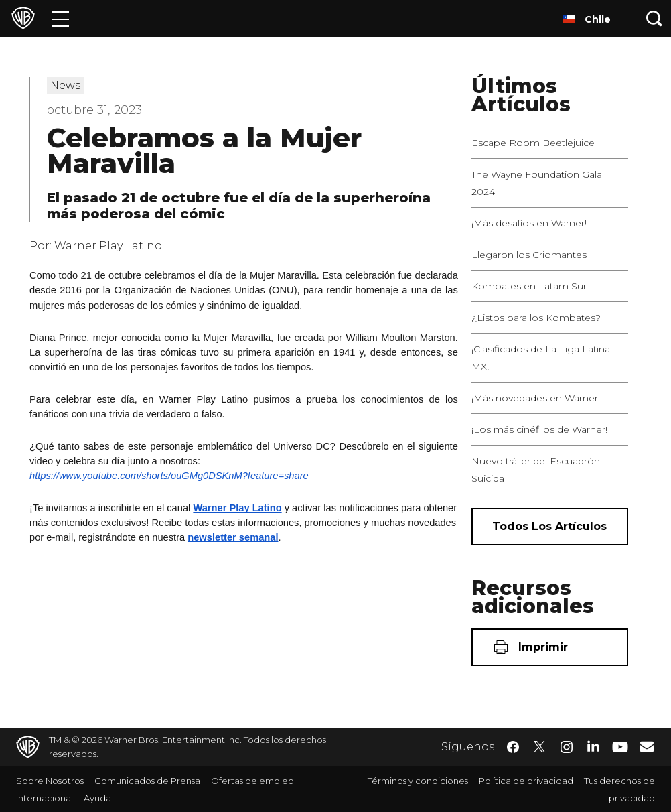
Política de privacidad (526, 781)
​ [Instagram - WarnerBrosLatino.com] (567, 747)
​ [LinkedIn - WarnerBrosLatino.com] (593, 746)
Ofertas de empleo (252, 781)
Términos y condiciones (418, 781)
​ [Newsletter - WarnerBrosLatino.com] (647, 746)
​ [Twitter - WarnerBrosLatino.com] (540, 747)
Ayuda (97, 798)
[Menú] (61, 18)
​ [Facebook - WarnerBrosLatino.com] (513, 747)
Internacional (45, 798)
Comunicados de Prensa (147, 781)
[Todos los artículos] (550, 527)
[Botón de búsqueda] (654, 18)
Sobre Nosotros (50, 781)
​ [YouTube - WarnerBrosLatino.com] (620, 747)
